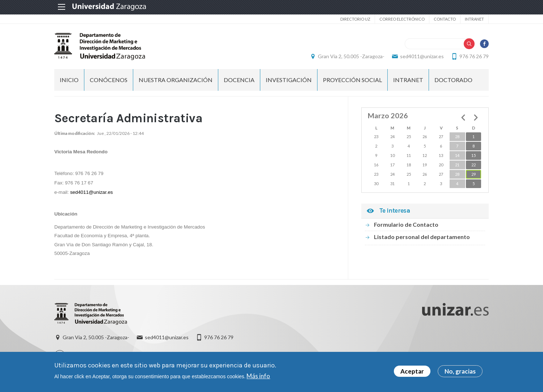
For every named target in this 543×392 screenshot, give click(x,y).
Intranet (474, 19)
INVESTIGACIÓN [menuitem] (289, 80)
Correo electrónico (402, 19)
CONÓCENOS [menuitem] (109, 80)
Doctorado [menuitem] (453, 80)
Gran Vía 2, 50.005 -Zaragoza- (351, 56)
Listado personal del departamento (422, 237)
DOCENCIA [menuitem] (239, 80)
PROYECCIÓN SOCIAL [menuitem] (352, 80)
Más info (258, 377)
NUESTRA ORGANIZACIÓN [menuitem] (176, 80)
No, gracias (460, 372)
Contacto (445, 19)
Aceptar (412, 372)
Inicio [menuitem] (69, 80)
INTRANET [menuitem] (408, 80)
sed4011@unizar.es (422, 56)
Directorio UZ (355, 19)
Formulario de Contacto (406, 224)
